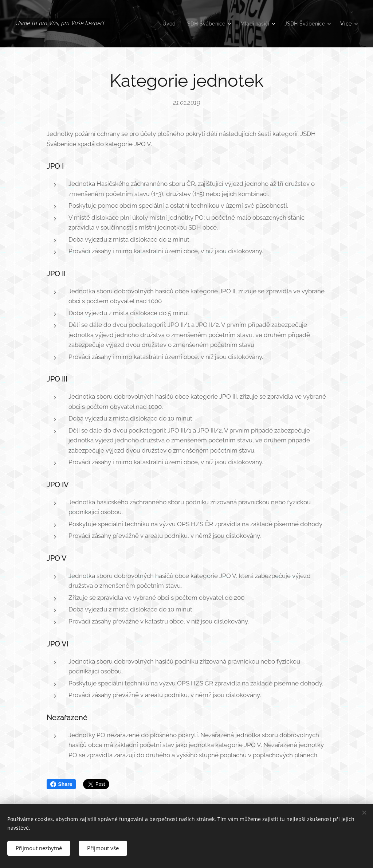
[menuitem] (163, 24)
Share (61, 784)
